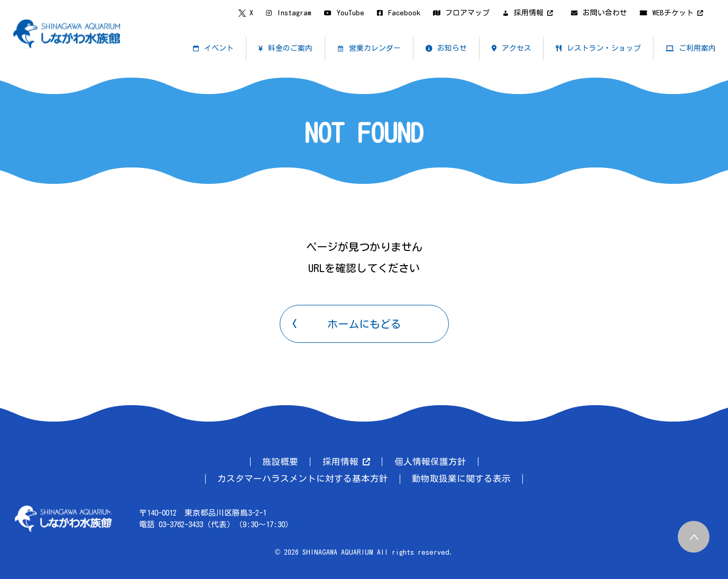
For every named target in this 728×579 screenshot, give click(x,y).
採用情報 (346, 461)
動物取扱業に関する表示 (461, 478)
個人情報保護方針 (430, 461)
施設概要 (280, 461)
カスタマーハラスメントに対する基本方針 (303, 478)
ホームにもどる (364, 324)
